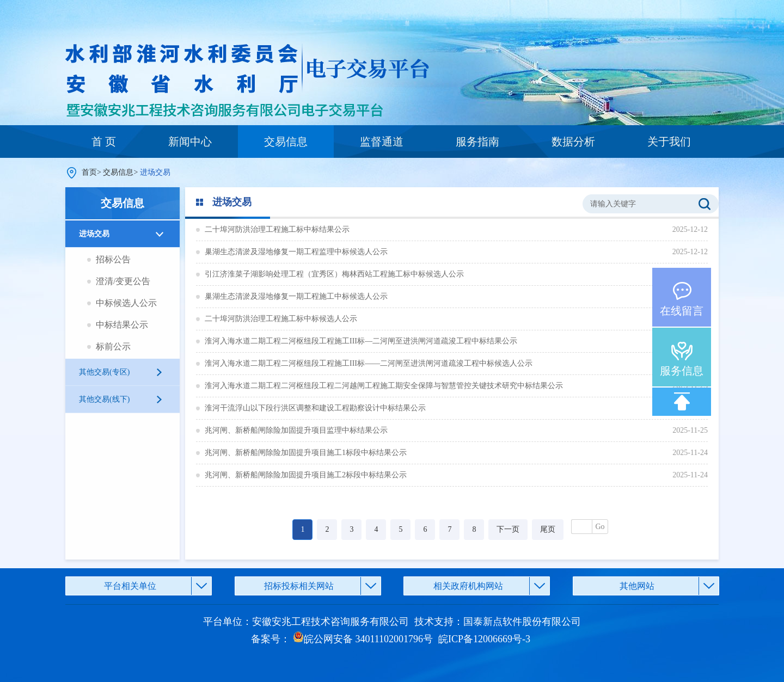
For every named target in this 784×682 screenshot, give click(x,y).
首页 (89, 172)
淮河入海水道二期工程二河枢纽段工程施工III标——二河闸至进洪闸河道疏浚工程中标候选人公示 (369, 363)
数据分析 (573, 142)
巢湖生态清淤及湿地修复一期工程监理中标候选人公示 (296, 252)
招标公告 (113, 259)
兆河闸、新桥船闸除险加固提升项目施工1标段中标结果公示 (306, 453)
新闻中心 (190, 142)
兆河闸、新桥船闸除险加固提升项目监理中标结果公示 (296, 430)
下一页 (508, 529)
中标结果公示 (122, 325)
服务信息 (682, 371)
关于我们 (669, 142)
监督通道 (382, 142)
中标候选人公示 (126, 303)
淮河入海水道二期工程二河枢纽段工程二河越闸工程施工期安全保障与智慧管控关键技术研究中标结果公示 (384, 386)
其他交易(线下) (104, 399)
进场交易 (94, 234)
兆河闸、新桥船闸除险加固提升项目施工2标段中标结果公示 (306, 475)
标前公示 (113, 346)
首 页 (104, 142)
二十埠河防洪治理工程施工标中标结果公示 (277, 229)
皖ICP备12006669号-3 (484, 639)
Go (600, 527)
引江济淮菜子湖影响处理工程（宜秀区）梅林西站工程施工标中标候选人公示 (334, 274)
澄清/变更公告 (123, 281)
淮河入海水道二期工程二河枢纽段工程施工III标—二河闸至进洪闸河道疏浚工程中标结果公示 (361, 341)
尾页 (548, 529)
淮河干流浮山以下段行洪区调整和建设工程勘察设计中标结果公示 (315, 408)
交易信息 (286, 142)
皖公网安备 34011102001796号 (363, 639)
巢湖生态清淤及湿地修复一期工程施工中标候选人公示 (296, 296)
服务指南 (477, 142)
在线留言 (682, 311)
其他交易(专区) (104, 372)
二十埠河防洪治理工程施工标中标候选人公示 (281, 319)
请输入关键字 (613, 204)
